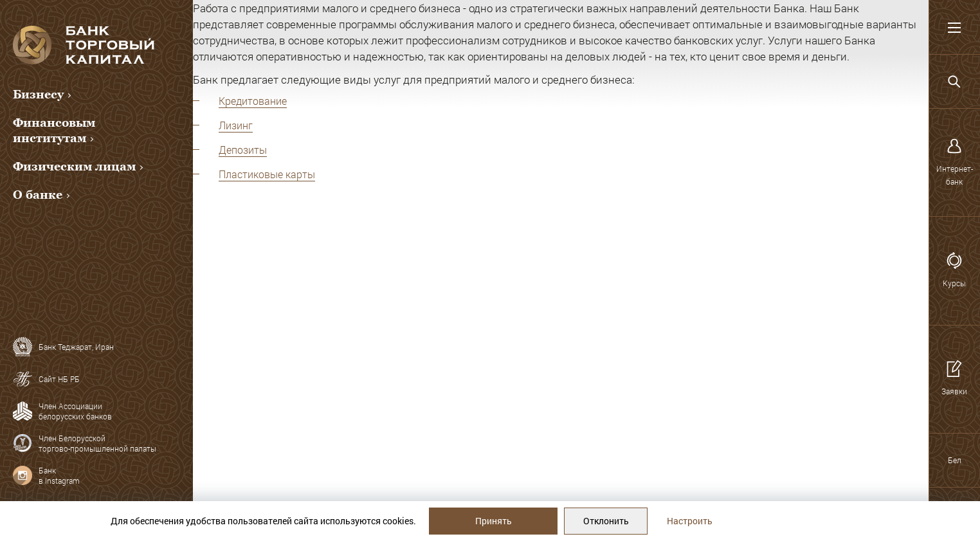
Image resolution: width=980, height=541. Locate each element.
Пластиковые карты (267, 174)
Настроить (690, 521)
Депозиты (243, 150)
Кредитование (253, 101)
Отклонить (606, 521)
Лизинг (236, 125)
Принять (494, 521)
